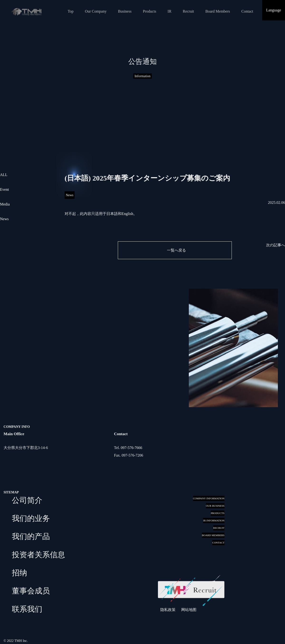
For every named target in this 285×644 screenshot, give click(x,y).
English (127, 214)
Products (150, 11)
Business (125, 11)
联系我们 (27, 609)
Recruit (188, 11)
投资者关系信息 (38, 555)
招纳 (19, 573)
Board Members (218, 11)
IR (170, 11)
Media (5, 204)
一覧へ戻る (176, 250)
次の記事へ (275, 245)
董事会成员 (31, 591)
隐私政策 (168, 610)
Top (71, 11)
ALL (4, 175)
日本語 (112, 214)
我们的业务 (31, 518)
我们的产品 (31, 536)
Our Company (96, 11)
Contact (247, 11)
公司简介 (27, 500)
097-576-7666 (131, 448)
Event (4, 189)
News (4, 219)
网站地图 (189, 610)
